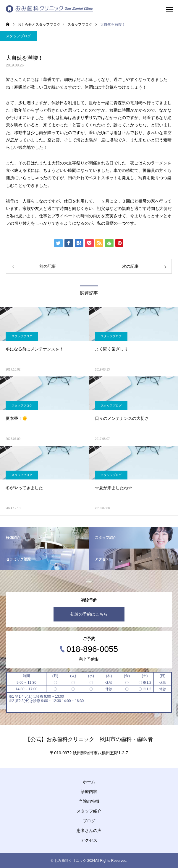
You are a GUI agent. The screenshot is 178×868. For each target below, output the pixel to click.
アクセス (89, 840)
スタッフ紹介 (89, 811)
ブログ (89, 821)
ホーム (89, 782)
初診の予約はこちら (89, 614)
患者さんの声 (89, 831)
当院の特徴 (89, 801)
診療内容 (89, 792)
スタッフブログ (18, 36)
